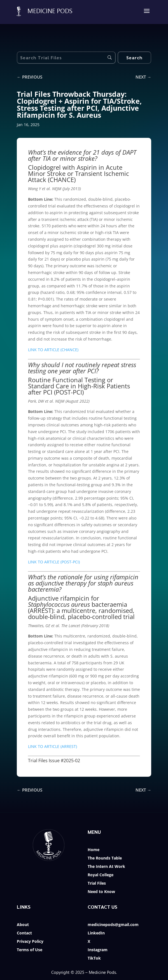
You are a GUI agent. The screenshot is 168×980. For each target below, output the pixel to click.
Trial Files (97, 884)
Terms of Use (30, 950)
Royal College (101, 875)
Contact (24, 933)
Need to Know (101, 892)
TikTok (94, 958)
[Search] (134, 58)
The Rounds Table (105, 858)
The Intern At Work (106, 867)
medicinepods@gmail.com (113, 925)
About (23, 925)
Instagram (98, 950)
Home (94, 850)
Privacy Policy (30, 942)
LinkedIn (96, 933)
